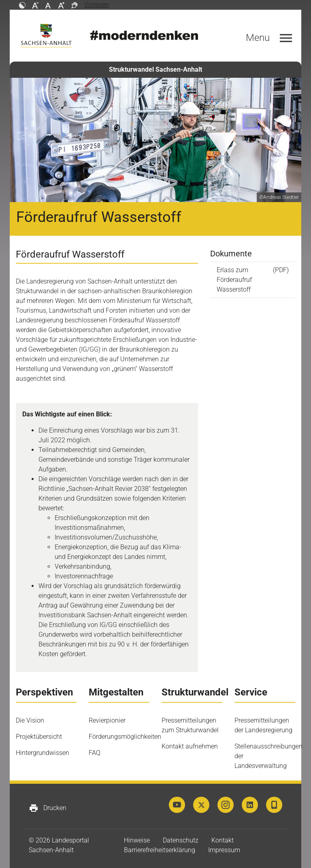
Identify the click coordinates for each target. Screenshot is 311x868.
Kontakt (223, 840)
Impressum (224, 850)
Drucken (48, 808)
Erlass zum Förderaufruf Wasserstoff (234, 280)
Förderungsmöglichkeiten (125, 737)
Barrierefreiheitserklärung (160, 850)
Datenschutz (181, 840)
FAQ (95, 753)
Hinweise (137, 840)
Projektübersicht (39, 737)
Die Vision (30, 720)
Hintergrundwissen (43, 753)
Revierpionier (107, 720)
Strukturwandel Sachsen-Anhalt (155, 69)
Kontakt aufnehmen (190, 746)
